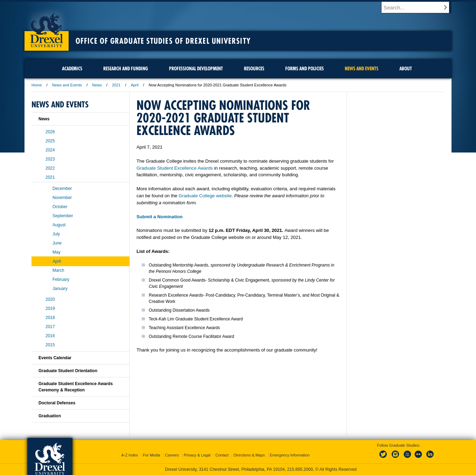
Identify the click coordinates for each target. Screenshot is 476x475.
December (62, 189)
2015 (50, 345)
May (57, 252)
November (62, 198)
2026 (50, 132)
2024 (50, 150)
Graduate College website (205, 196)
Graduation (50, 416)
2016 (50, 336)
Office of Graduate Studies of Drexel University (163, 41)
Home (37, 85)
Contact (222, 455)
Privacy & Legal (197, 455)
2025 (50, 141)
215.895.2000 (300, 469)
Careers (172, 455)
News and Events (67, 85)
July (56, 234)
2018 (50, 318)
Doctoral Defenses (57, 403)
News (97, 85)
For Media (152, 455)
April (135, 85)
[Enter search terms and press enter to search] (420, 7)
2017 (50, 327)
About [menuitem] (406, 69)
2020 (50, 299)
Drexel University (47, 28)
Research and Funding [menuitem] (126, 69)
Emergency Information (290, 455)
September (63, 216)
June (57, 243)
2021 (116, 85)
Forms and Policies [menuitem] (304, 69)
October (60, 207)
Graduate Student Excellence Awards (175, 168)
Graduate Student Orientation (68, 371)
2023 (50, 159)
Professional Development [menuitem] (196, 69)
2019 (50, 309)
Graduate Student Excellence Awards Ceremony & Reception (76, 387)
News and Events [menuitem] (362, 69)
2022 (50, 168)
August (59, 225)
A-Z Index (129, 455)
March (58, 270)
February (61, 279)
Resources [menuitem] (254, 69)
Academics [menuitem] (72, 69)
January (60, 289)
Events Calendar (55, 358)
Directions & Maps (249, 455)
